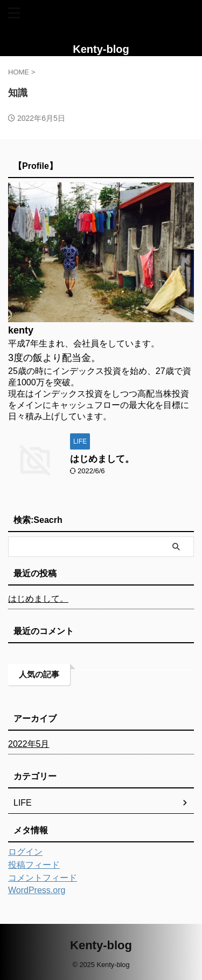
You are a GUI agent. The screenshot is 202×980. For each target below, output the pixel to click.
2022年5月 (29, 744)
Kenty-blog (101, 49)
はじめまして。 (102, 459)
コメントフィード (43, 878)
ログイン (25, 852)
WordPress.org (37, 890)
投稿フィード (34, 865)
